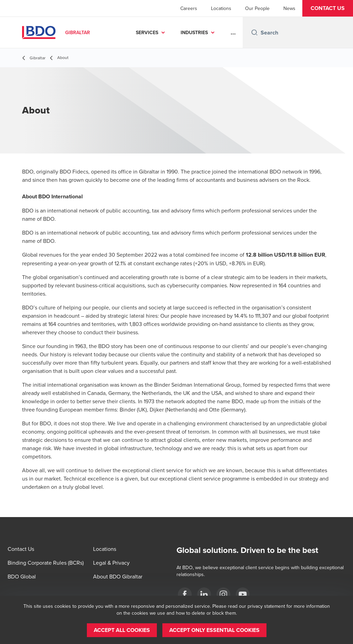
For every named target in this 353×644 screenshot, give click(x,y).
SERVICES (147, 32)
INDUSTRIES (194, 32)
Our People (257, 8)
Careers (189, 8)
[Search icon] (254, 32)
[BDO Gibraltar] (185, 594)
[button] (328, 8)
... (233, 32)
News (289, 8)
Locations (221, 8)
